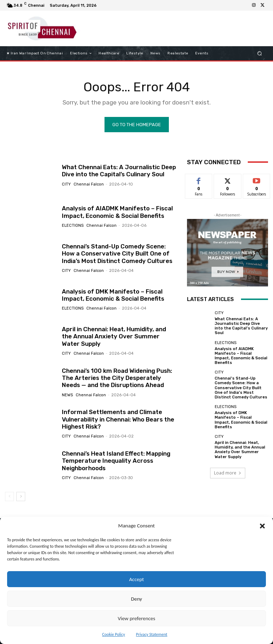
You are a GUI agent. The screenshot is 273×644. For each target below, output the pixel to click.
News (67, 395)
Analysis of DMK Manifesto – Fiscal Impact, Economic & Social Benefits (113, 295)
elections (73, 226)
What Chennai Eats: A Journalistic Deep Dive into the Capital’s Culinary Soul (119, 171)
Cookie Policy (113, 634)
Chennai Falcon (89, 184)
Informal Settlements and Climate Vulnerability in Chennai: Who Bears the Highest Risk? (118, 419)
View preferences (136, 618)
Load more (228, 473)
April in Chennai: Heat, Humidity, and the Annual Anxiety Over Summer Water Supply (114, 336)
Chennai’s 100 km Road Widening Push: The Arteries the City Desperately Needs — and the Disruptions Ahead (117, 378)
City (66, 184)
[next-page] (21, 497)
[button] (262, 526)
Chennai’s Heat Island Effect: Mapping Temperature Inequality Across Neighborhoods (116, 461)
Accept (136, 579)
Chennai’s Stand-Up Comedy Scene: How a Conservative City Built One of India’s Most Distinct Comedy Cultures (117, 254)
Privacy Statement (152, 634)
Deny (136, 599)
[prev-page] (9, 497)
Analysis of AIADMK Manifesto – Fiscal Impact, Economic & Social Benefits (117, 212)
